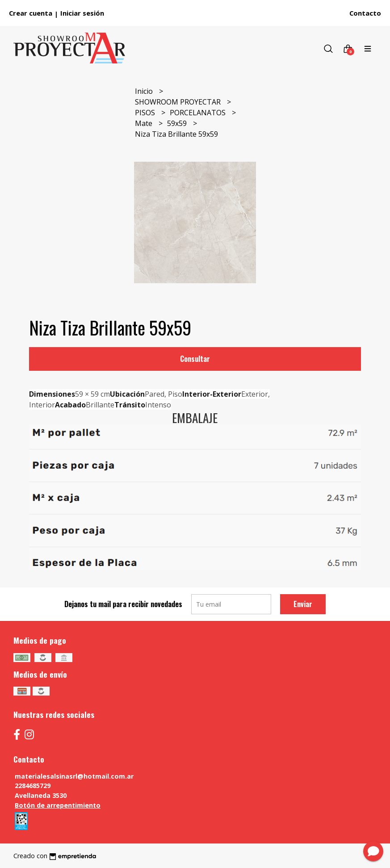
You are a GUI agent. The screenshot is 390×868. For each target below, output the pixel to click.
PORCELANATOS (199, 113)
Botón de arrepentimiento (58, 805)
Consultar (195, 359)
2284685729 (33, 786)
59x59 (178, 123)
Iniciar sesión (82, 13)
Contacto (365, 13)
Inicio (145, 91)
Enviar (303, 604)
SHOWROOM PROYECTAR (179, 102)
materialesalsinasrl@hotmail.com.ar (74, 776)
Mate (145, 123)
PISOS (146, 113)
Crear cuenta (31, 13)
